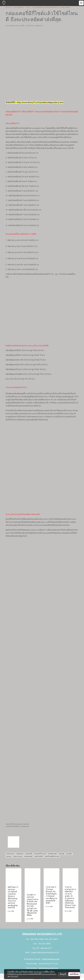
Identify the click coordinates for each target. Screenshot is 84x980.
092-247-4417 (51, 939)
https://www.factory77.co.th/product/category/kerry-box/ (40, 102)
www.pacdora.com (51, 959)
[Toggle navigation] (81, 3)
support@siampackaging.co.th (45, 953)
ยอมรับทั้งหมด (74, 974)
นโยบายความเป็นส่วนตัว (49, 974)
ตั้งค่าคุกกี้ (63, 974)
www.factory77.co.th (48, 964)
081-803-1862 (37, 939)
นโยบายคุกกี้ (14, 976)
